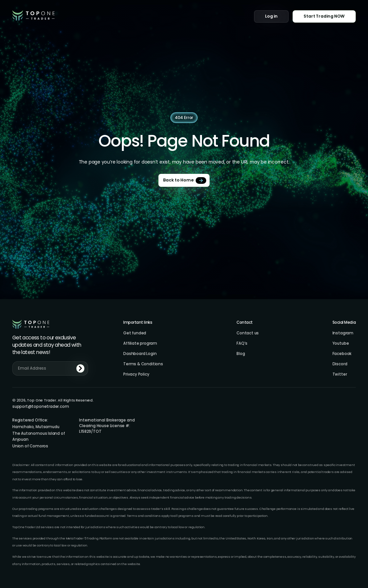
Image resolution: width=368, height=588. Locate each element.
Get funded (135, 333)
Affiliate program (140, 344)
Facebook (342, 354)
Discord (340, 364)
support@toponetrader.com (41, 407)
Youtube (341, 344)
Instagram (343, 333)
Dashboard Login (140, 354)
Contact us (248, 333)
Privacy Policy (136, 374)
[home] (34, 15)
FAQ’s (242, 344)
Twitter (340, 374)
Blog (241, 354)
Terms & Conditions (143, 364)
